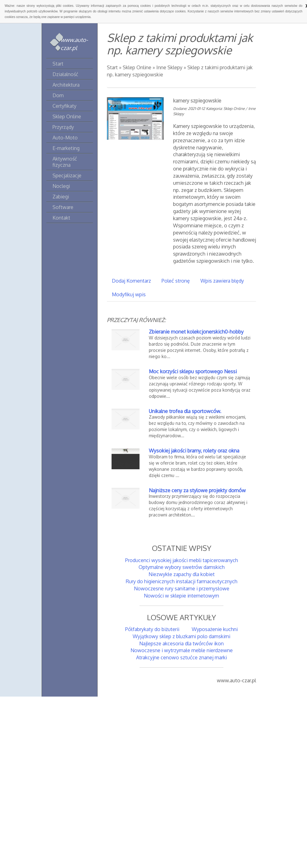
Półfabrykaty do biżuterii (152, 629)
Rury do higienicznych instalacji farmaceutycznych (182, 581)
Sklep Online (137, 67)
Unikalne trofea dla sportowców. (185, 411)
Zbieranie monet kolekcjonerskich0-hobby (196, 332)
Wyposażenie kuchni (215, 629)
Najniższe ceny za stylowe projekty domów (197, 490)
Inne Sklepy (169, 67)
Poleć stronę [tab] (176, 281)
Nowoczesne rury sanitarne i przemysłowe (182, 589)
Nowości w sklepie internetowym (181, 596)
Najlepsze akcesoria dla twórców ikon (181, 643)
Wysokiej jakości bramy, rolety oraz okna (194, 451)
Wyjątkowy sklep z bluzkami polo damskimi (181, 636)
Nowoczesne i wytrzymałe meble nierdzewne (182, 650)
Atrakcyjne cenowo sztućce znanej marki (181, 657)
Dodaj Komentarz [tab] (131, 281)
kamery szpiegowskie (197, 101)
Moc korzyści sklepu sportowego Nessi (193, 371)
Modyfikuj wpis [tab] (129, 294)
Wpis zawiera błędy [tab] (222, 281)
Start (112, 67)
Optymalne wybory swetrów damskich (182, 567)
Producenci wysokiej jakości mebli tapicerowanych (182, 560)
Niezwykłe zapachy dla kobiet (182, 574)
